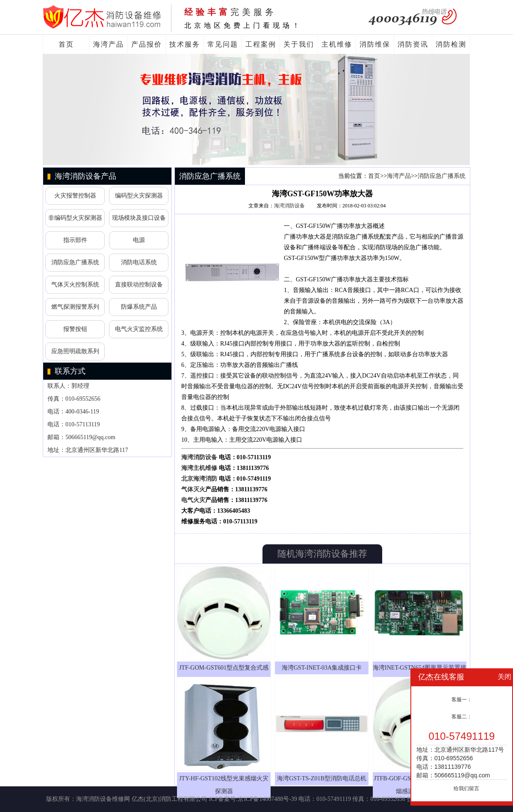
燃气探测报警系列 (75, 307)
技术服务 (185, 44)
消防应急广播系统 (75, 262)
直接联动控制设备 (139, 285)
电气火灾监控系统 (139, 329)
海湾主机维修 (199, 468)
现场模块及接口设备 (139, 218)
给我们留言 (466, 788)
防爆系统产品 (139, 307)
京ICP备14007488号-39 (267, 799)
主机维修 (337, 44)
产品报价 (147, 44)
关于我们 (299, 44)
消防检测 (451, 44)
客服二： (462, 717)
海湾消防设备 (289, 206)
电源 (139, 240)
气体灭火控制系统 (75, 285)
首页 (66, 44)
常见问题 (223, 44)
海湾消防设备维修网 (103, 799)
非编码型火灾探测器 (75, 218)
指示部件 (75, 240)
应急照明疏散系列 (75, 351)
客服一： (462, 700)
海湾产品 (109, 44)
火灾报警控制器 (75, 196)
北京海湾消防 (199, 479)
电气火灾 (193, 500)
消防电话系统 (139, 262)
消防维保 (375, 44)
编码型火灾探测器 (139, 196)
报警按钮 (75, 329)
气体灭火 (193, 489)
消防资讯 (413, 44)
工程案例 (261, 44)
